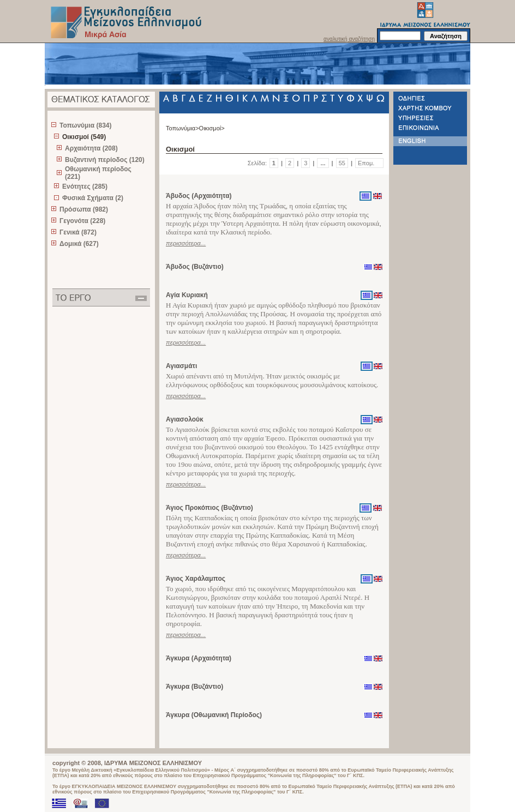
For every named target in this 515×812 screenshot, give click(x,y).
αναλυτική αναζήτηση (349, 39)
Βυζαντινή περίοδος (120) (105, 160)
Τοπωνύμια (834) (85, 125)
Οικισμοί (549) (84, 137)
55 (342, 163)
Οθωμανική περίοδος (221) (98, 173)
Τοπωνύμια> (182, 128)
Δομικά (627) (79, 244)
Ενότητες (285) (85, 187)
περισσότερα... (186, 243)
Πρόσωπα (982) (84, 209)
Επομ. (366, 163)
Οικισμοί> (212, 128)
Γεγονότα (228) (82, 221)
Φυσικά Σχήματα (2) (93, 198)
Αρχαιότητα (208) (91, 148)
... (323, 163)
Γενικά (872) (78, 232)
